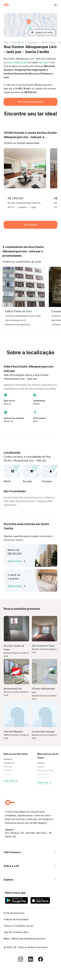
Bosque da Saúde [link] (46, 770)
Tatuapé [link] (8, 774)
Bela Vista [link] (8, 770)
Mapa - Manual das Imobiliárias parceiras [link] (25, 939)
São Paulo (33, 42)
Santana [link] (41, 763)
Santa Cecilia (48, 42)
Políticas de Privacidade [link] (16, 919)
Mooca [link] (41, 767)
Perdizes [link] (8, 767)
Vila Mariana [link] (9, 763)
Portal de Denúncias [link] (14, 913)
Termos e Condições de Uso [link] (19, 926)
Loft (6, 42)
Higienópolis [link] (43, 774)
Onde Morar (18, 42)
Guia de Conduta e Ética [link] (16, 932)
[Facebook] (41, 960)
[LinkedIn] (31, 960)
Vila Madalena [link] (44, 778)
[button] (30, 25)
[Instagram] (21, 960)
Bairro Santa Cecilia (17, 62)
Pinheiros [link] (8, 759)
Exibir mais (11, 781)
